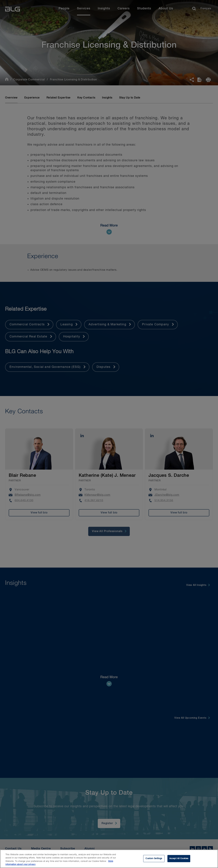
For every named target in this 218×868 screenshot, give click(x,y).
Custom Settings (154, 859)
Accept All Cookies (179, 859)
